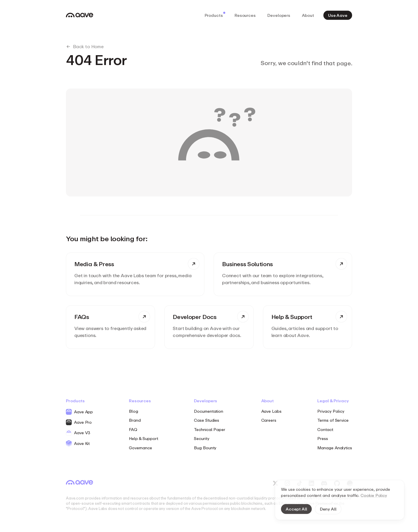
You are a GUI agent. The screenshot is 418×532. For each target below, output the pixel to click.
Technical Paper (210, 429)
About (308, 15)
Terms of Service (333, 420)
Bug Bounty (205, 448)
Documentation (209, 411)
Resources (245, 15)
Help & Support (144, 438)
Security (201, 438)
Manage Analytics (335, 448)
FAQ (133, 429)
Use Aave (338, 15)
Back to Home (85, 46)
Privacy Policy (331, 411)
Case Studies (207, 420)
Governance (140, 448)
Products (215, 15)
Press (323, 438)
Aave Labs (271, 411)
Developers (279, 15)
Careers (269, 420)
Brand (135, 420)
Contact (325, 429)
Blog (134, 411)
